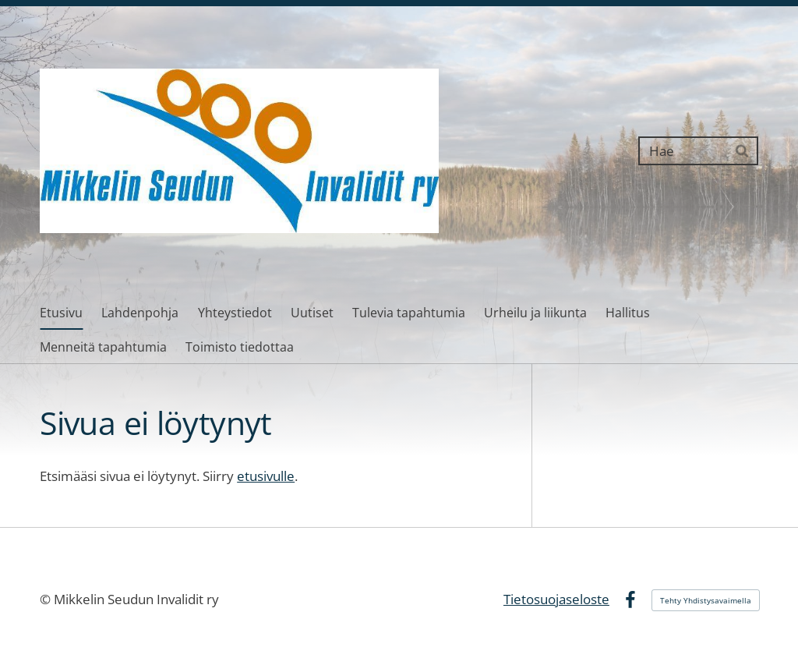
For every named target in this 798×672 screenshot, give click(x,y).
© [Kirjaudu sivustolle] (47, 599)
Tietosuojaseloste (556, 599)
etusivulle (266, 476)
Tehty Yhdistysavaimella (706, 600)
